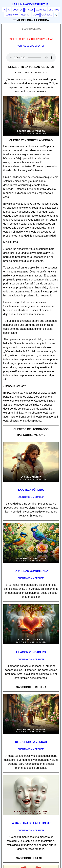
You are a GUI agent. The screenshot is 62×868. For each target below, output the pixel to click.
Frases (30, 10)
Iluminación (12, 15)
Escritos (54, 10)
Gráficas (47, 15)
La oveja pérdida (31, 490)
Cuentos (18, 10)
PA (4, 10)
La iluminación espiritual (31, 4)
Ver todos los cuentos (31, 46)
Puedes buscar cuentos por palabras (31, 39)
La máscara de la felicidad (31, 823)
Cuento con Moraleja (31, 497)
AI (9, 10)
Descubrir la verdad (31, 742)
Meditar (26, 15)
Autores (41, 10)
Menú (36, 15)
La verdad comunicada (31, 571)
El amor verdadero (31, 652)
